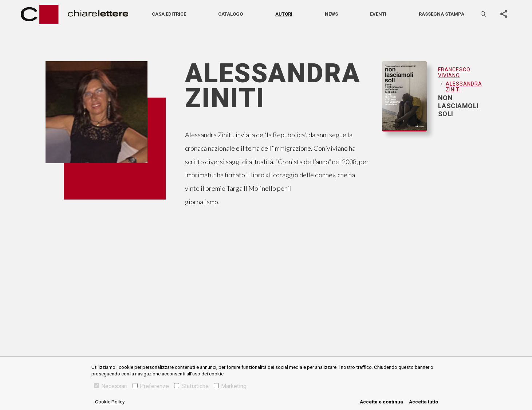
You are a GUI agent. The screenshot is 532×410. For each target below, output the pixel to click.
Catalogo (230, 14)
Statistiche (191, 386)
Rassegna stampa (442, 14)
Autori (284, 14)
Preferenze (151, 386)
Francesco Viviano (454, 72)
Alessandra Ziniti (464, 87)
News (331, 14)
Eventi (378, 14)
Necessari (111, 386)
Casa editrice (169, 14)
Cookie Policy (110, 402)
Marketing (230, 386)
